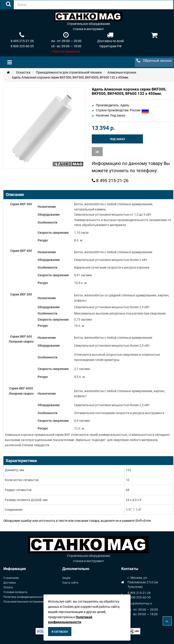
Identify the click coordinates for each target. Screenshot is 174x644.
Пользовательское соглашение (24, 602)
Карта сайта (70, 583)
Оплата (8, 587)
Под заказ (117, 139)
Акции (66, 578)
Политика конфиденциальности (24, 597)
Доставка (10, 583)
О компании (11, 578)
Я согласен (60, 632)
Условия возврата (15, 592)
